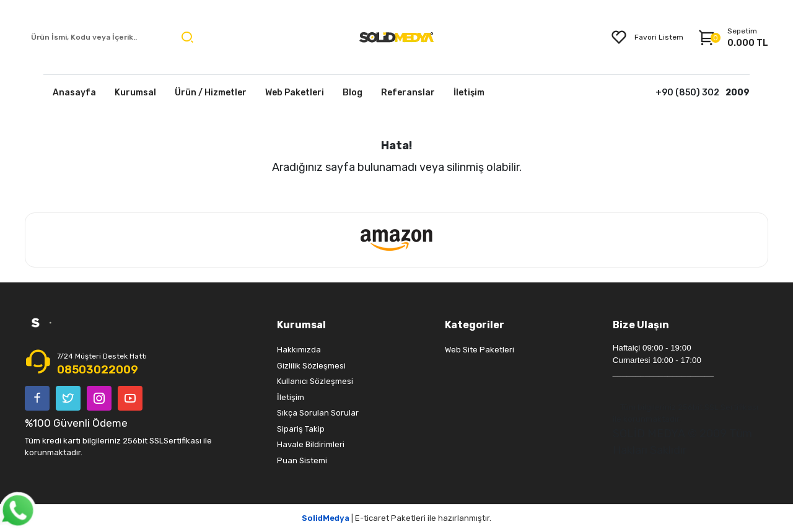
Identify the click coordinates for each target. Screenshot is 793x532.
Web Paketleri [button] (295, 93)
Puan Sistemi (302, 460)
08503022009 (98, 370)
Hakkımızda (299, 350)
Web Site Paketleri (480, 350)
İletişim (291, 397)
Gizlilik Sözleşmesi (311, 366)
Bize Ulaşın (641, 325)
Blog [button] (353, 93)
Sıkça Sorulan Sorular (318, 413)
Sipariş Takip (301, 429)
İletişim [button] (469, 93)
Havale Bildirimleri (311, 444)
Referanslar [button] (408, 93)
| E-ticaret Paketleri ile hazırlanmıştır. (396, 518)
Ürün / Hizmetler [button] (211, 93)
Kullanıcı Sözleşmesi (315, 381)
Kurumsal (301, 325)
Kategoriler (475, 325)
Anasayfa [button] (74, 93)
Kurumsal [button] (135, 93)
